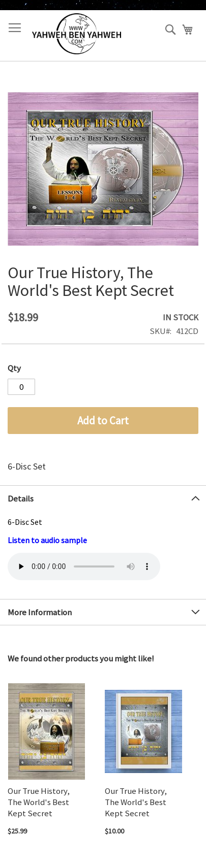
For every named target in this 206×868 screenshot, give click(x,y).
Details (21, 498)
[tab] (103, 498)
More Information (40, 612)
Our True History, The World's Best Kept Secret (39, 802)
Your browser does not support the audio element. (84, 566)
